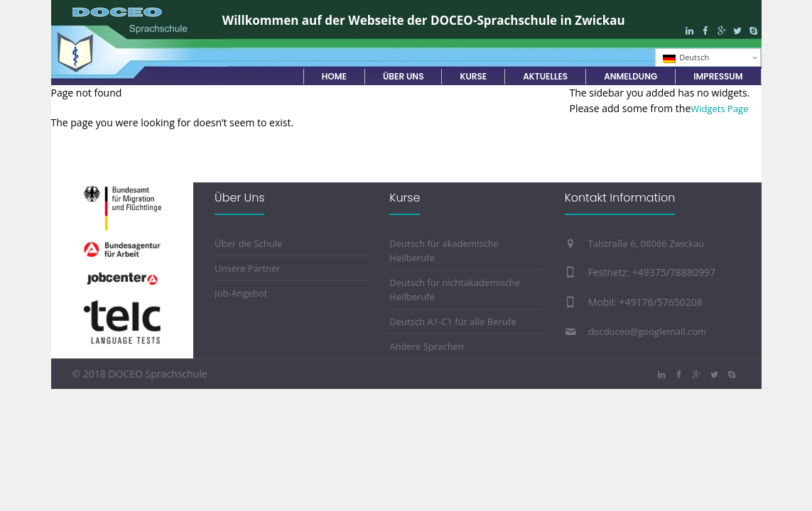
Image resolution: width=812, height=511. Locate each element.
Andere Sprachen (427, 346)
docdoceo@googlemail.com (647, 331)
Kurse (405, 198)
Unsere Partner (248, 268)
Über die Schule (248, 243)
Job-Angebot (241, 293)
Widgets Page (719, 109)
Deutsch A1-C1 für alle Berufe (453, 322)
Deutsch (686, 57)
